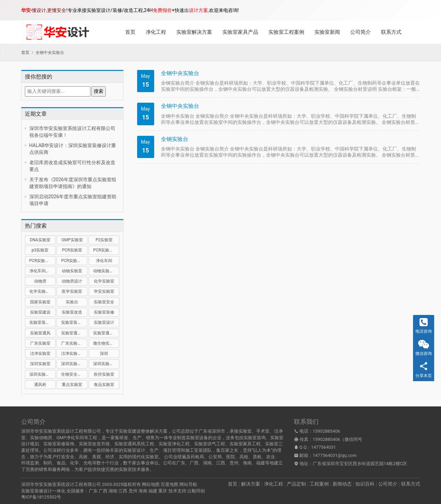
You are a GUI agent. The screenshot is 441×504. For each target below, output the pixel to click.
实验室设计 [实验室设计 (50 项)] (104, 322)
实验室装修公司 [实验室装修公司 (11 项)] (42, 322)
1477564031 (324, 447)
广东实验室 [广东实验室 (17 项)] (40, 343)
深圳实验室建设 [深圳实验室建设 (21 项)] (74, 364)
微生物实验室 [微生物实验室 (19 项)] (105, 343)
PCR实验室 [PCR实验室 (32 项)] (72, 250)
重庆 (163, 491)
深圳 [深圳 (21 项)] (104, 354)
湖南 (113, 491)
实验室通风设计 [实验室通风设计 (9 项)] (106, 333)
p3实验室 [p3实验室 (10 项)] (40, 250)
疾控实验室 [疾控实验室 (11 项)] (104, 374)
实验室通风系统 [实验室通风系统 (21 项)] (74, 333)
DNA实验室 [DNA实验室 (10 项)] (40, 240)
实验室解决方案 (194, 32)
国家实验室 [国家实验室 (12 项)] (40, 302)
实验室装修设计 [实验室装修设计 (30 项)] (74, 322)
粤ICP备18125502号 (41, 497)
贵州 (133, 491)
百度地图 (170, 484)
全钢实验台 (175, 139)
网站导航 (188, 484)
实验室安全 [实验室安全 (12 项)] (104, 302)
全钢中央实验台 (180, 73)
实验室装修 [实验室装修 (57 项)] (104, 312)
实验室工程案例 (286, 32)
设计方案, (199, 10)
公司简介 (361, 32)
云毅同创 (196, 491)
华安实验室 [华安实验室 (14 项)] (104, 291)
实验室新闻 (327, 32)
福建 (153, 491)
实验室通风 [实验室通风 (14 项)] (40, 333)
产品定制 (296, 484)
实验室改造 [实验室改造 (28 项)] (72, 312)
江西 (123, 491)
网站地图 (151, 484)
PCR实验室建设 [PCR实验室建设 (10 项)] (106, 250)
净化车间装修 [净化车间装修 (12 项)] (42, 271)
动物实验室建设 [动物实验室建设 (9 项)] (106, 271)
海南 (143, 491)
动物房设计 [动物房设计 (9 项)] (72, 281)
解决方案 (251, 484)
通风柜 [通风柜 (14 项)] (40, 385)
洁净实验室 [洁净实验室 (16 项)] (40, 354)
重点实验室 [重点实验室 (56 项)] (72, 385)
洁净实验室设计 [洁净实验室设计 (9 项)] (74, 354)
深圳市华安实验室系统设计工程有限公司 (61, 484)
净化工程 (156, 32)
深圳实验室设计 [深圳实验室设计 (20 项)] (42, 374)
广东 (93, 491)
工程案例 (319, 484)
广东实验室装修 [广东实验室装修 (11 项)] (74, 343)
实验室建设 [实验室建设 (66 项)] (40, 312)
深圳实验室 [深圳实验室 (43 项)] (40, 364)
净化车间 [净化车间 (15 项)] (104, 261)
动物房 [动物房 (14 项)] (40, 281)
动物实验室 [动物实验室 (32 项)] (72, 271)
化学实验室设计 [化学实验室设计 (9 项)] (42, 291)
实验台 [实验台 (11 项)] (72, 302)
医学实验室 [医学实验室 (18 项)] (72, 291)
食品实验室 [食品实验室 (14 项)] (104, 385)
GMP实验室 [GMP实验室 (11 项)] (72, 240)
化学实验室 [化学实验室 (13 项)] (104, 281)
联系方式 (391, 32)
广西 (103, 491)
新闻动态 (342, 484)
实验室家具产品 (240, 32)
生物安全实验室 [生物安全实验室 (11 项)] (74, 374)
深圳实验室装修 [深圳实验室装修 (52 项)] (106, 364)
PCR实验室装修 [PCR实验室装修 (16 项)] (42, 261)
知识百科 (365, 484)
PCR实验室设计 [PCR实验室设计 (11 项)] (74, 261)
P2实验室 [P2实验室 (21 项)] (104, 240)
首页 (130, 32)
